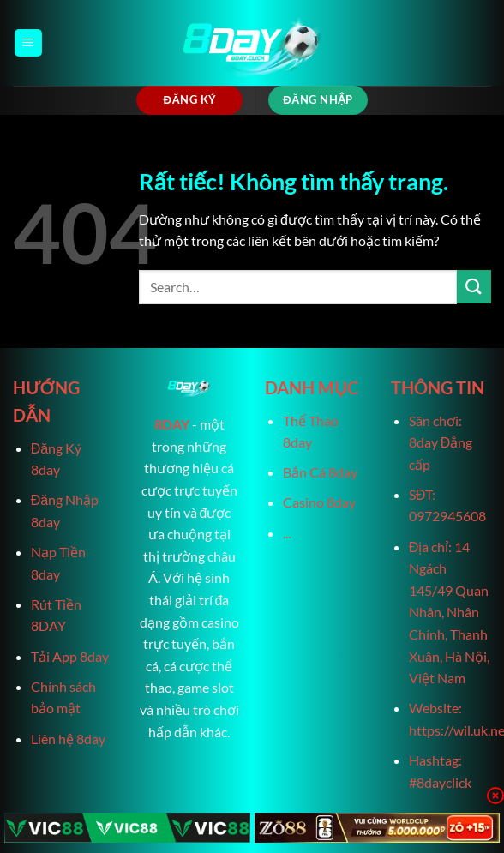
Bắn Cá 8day (320, 472)
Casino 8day (319, 502)
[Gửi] (474, 287)
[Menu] (28, 43)
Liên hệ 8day (68, 739)
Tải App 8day (70, 656)
